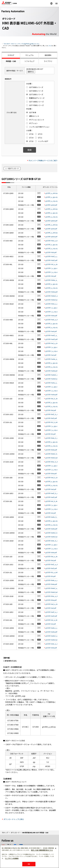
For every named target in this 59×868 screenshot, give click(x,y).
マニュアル (29, 55)
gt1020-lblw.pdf (51, 600)
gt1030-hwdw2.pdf (52, 379)
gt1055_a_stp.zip (52, 201)
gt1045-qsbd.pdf (51, 229)
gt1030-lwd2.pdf (51, 497)
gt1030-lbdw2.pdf (52, 458)
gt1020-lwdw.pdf (51, 632)
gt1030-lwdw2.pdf (52, 537)
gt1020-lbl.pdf (51, 576)
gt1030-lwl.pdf (51, 513)
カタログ (11, 55)
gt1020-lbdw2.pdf (52, 592)
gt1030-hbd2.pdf (51, 260)
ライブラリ (48, 61)
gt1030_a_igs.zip (52, 245)
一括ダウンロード (13, 168)
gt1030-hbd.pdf (51, 252)
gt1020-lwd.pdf (51, 608)
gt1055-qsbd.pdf (51, 205)
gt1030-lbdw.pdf (51, 450)
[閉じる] (56, 848)
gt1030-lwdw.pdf (51, 529)
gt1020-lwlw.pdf (51, 648)
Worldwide (51, 3)
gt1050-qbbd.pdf (51, 221)
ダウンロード (15, 833)
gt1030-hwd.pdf (51, 331)
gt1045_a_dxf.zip (52, 225)
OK (29, 864)
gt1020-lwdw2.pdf (52, 640)
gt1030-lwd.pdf (51, 489)
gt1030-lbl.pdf (51, 434)
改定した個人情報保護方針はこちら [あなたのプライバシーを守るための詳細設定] (42, 850)
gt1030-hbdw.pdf (52, 292)
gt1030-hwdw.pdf (52, 371)
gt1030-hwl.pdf (51, 355)
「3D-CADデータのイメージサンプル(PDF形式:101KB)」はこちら (21, 44)
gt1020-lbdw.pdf (51, 584)
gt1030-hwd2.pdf (52, 339)
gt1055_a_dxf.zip (52, 193)
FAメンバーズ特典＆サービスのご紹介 (43, 160)
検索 (30, 150)
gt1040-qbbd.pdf (51, 237)
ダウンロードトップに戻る (14, 819)
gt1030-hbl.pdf (51, 276)
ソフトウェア (29, 61)
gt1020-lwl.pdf (51, 624)
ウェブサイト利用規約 (12, 858)
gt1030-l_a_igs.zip (52, 268)
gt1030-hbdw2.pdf (52, 300)
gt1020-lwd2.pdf (51, 616)
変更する (31, 72)
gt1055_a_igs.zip (52, 197)
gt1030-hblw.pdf (51, 316)
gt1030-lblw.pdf (51, 473)
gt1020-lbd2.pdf (51, 568)
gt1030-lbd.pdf (51, 410)
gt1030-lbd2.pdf (51, 418)
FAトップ (5, 833)
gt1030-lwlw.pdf (51, 552)
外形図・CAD (11, 61)
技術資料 (48, 55)
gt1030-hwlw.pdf (51, 395)
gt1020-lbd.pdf (51, 560)
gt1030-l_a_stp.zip (52, 272)
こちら (50, 46)
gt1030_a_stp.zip (52, 248)
